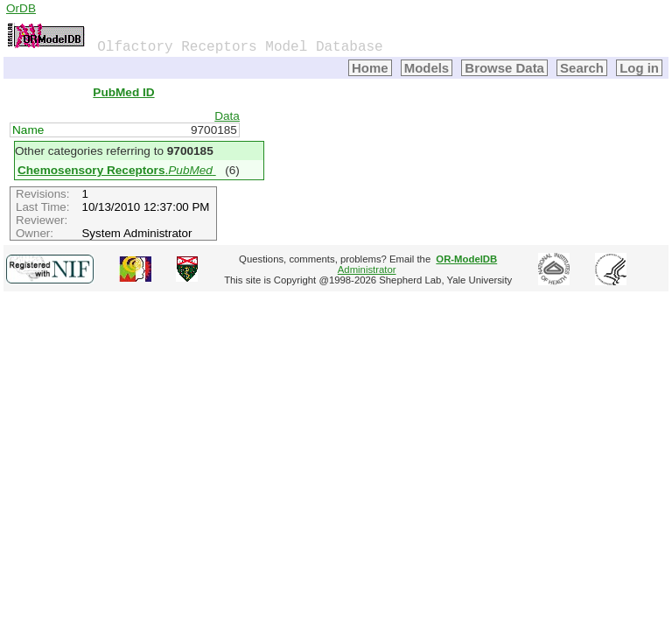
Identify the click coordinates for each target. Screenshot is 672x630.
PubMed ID (123, 92)
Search (582, 68)
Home (370, 68)
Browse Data (504, 68)
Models (427, 68)
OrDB (21, 8)
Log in (639, 68)
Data (227, 116)
